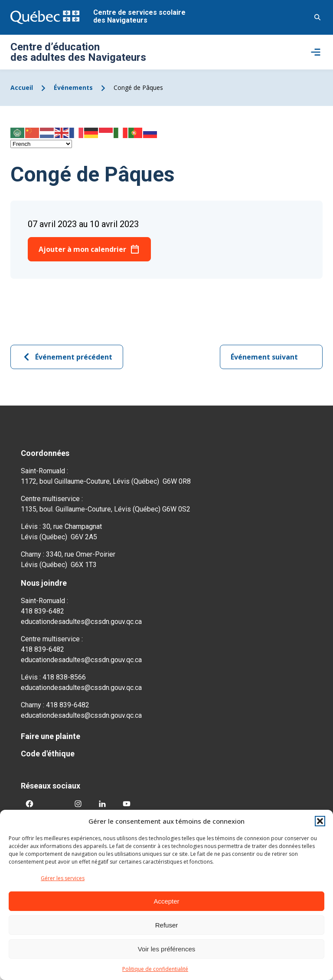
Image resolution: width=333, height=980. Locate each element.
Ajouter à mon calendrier (82, 249)
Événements (73, 87)
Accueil (22, 87)
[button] (320, 821)
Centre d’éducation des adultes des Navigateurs (78, 52)
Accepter (166, 901)
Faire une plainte (51, 736)
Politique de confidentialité (155, 969)
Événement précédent (67, 357)
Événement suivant (271, 357)
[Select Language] (41, 144)
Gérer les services (63, 878)
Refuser (167, 925)
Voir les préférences (167, 949)
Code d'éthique (48, 754)
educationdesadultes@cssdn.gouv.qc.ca (81, 622)
